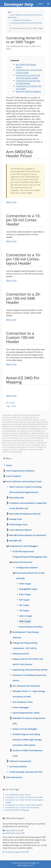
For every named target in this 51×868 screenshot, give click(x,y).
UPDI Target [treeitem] (25, 584)
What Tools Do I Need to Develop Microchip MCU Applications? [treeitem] (26, 489)
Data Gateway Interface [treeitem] (31, 627)
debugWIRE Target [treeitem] (28, 589)
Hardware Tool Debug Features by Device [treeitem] (29, 678)
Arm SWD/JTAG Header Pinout (18, 795)
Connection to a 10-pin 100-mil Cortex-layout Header (28, 77)
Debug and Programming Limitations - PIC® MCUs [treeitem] (25, 645)
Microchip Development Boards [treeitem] (25, 514)
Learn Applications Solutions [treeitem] (20, 471)
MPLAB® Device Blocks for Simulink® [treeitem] (28, 535)
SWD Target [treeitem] (25, 621)
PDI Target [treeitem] (24, 600)
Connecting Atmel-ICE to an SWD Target (26, 28)
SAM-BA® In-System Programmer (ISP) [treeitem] (29, 721)
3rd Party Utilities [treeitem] (18, 766)
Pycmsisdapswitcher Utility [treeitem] (26, 713)
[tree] (26, 465)
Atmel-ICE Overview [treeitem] (22, 562)
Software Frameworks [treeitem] (20, 761)
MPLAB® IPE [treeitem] (15, 541)
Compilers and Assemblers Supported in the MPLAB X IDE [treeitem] (28, 506)
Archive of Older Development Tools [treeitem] (28, 753)
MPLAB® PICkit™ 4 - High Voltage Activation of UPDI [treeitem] (29, 694)
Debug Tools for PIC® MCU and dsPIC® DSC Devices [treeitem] (28, 662)
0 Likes (12, 403)
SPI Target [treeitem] (24, 605)
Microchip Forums (14, 830)
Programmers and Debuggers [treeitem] (24, 546)
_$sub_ (14, 406)
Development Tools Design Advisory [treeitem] (26, 635)
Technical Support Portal (16, 852)
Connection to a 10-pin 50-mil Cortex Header (24, 797)
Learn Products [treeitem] (14, 476)
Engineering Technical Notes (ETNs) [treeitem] (30, 670)
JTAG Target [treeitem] (25, 594)
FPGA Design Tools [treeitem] (18, 524)
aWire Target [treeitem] (26, 616)
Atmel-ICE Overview (22, 20)
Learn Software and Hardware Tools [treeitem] (24, 481)
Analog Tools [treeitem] (16, 519)
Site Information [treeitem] (14, 777)
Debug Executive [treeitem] (21, 654)
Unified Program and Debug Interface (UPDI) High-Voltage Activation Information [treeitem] (27, 740)
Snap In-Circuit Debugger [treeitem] (25, 729)
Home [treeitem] (9, 465)
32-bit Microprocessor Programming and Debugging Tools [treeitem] (30, 554)
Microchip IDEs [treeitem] (17, 498)
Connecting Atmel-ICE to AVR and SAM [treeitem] (30, 576)
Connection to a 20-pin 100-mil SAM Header (28, 82)
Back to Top (11, 202)
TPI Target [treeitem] (24, 610)
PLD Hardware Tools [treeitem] (23, 702)
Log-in (41, 4)
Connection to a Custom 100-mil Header (22, 807)
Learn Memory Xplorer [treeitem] (21, 530)
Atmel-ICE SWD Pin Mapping (28, 91)
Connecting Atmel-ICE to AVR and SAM (26, 23)
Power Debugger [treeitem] (21, 707)
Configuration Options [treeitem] (27, 567)
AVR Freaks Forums (14, 833)
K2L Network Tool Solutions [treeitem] (26, 686)
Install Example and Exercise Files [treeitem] (26, 772)
